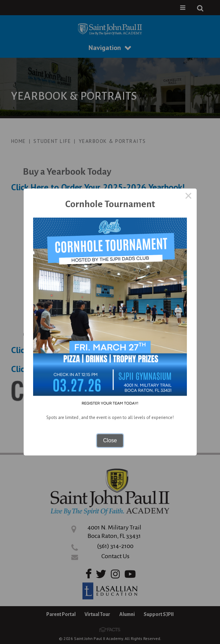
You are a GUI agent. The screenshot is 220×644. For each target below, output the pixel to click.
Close (110, 440)
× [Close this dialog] (189, 197)
